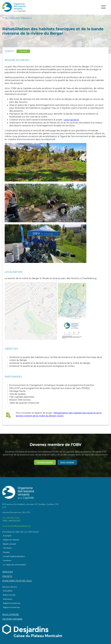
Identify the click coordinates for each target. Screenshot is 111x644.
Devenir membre (45, 462)
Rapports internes (11, 607)
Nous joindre (67, 462)
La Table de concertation (15, 565)
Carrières (7, 561)
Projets (7, 576)
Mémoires (7, 599)
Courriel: (17, 526)
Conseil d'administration (14, 556)
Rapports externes (12, 603)
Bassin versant (10, 544)
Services (8, 572)
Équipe (6, 552)
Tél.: (11, 518)
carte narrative (71, 120)
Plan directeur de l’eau (17, 581)
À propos (7, 536)
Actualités (8, 591)
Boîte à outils (9, 595)
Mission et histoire (11, 540)
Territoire (7, 548)
